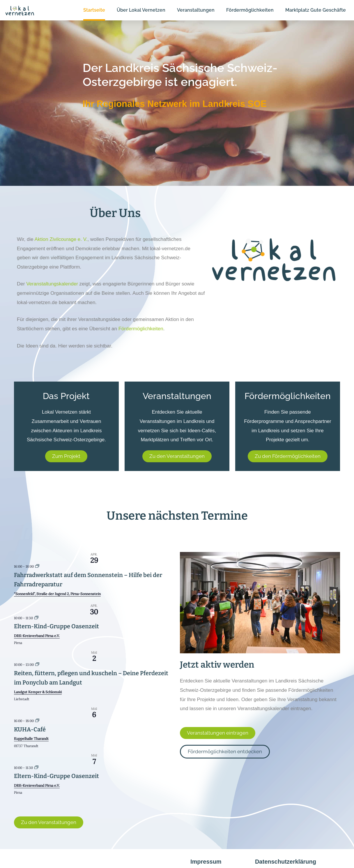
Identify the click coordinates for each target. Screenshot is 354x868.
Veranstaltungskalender (52, 284)
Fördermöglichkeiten (141, 329)
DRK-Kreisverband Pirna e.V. (37, 636)
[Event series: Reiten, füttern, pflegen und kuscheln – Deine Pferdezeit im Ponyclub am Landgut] (37, 665)
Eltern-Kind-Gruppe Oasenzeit (56, 626)
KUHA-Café (30, 729)
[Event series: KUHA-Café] (37, 721)
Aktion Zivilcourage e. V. (61, 239)
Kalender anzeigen (32, 801)
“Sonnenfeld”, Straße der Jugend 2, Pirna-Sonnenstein (57, 594)
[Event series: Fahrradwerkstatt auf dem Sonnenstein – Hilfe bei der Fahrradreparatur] (37, 566)
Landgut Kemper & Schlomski (38, 692)
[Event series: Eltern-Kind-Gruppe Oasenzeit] (36, 618)
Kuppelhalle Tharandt (31, 739)
